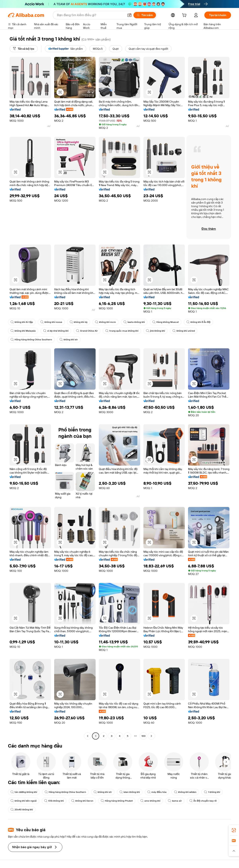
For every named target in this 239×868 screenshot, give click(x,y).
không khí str (69, 340)
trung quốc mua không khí (122, 331)
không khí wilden (185, 792)
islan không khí (130, 792)
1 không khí (212, 792)
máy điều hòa (157, 792)
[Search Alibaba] (90, 15)
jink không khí (155, 331)
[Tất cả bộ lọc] (24, 49)
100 (143, 736)
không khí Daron (82, 801)
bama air (175, 801)
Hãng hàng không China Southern (31, 340)
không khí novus (51, 322)
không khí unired (184, 331)
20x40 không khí (22, 810)
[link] (234, 830)
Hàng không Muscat (166, 322)
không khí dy (79, 322)
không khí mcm (105, 322)
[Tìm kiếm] (145, 15)
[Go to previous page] (88, 736)
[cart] (185, 16)
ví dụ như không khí (56, 331)
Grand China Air (87, 331)
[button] (129, 15)
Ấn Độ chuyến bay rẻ (203, 801)
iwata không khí (134, 322)
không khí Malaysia (23, 331)
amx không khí (150, 801)
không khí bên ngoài (24, 801)
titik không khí (54, 801)
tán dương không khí (24, 792)
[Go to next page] (151, 736)
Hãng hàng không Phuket (117, 801)
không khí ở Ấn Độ (198, 322)
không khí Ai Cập (22, 322)
